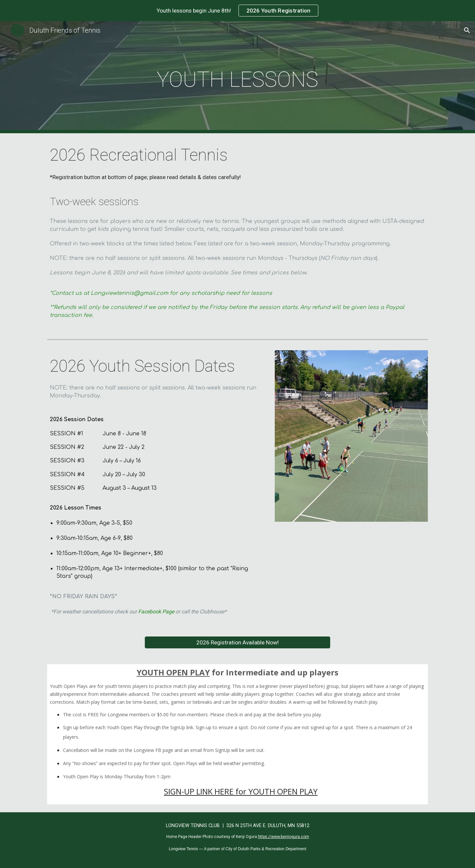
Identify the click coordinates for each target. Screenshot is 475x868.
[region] (237, 11)
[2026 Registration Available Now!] (237, 643)
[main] (237, 77)
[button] (467, 30)
